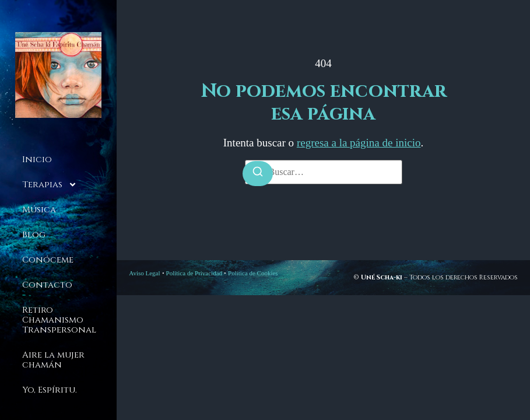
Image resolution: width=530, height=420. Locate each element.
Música (39, 210)
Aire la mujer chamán (53, 360)
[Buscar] (258, 174)
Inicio (37, 160)
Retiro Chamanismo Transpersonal (59, 320)
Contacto (47, 285)
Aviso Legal (144, 273)
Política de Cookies (253, 273)
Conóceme (48, 260)
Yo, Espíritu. (50, 390)
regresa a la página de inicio (359, 143)
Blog (34, 235)
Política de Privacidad (194, 273)
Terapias (50, 185)
